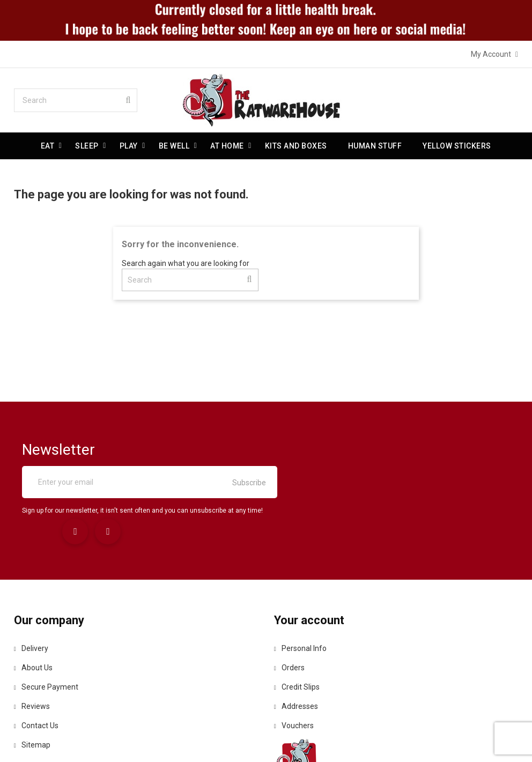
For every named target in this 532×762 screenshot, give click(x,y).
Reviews (32, 642)
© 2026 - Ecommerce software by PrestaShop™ (266, 740)
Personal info (300, 585)
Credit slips (297, 623)
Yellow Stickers (457, 146)
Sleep (87, 146)
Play (129, 146)
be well (174, 146)
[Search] (76, 100)
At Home (228, 146)
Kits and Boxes (296, 146)
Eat (48, 146)
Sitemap (32, 681)
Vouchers (294, 662)
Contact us (36, 662)
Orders (289, 604)
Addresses (296, 642)
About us (33, 604)
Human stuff (375, 146)
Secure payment (46, 623)
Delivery (31, 585)
